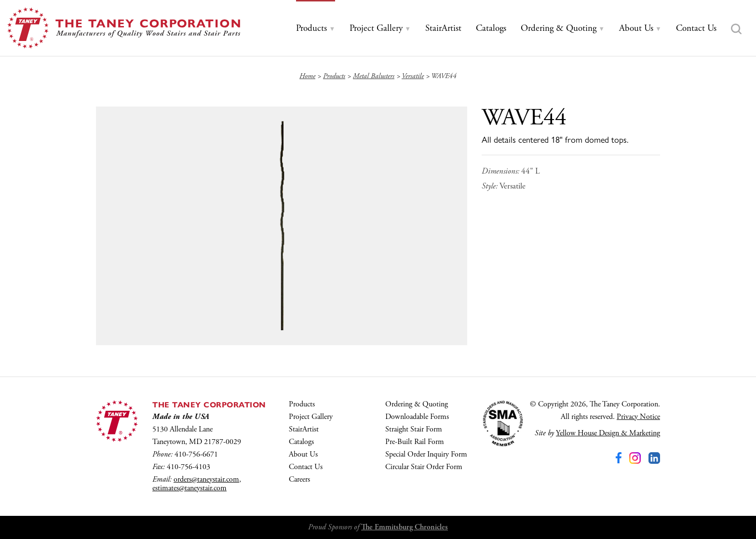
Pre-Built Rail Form (415, 442)
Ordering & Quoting (417, 404)
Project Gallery (311, 417)
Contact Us (306, 467)
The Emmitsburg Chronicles (405, 527)
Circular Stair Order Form (424, 467)
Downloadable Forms (417, 417)
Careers (299, 479)
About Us (303, 454)
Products (302, 404)
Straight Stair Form (414, 429)
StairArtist (304, 429)
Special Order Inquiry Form (426, 454)
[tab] (316, 29)
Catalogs (301, 442)
